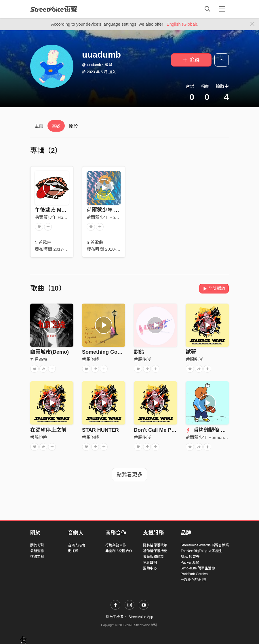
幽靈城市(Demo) (49, 352)
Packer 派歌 (190, 562)
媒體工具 (37, 557)
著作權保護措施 (155, 551)
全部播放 (214, 288)
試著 (191, 352)
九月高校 (39, 359)
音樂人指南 (77, 545)
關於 (73, 126)
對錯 (139, 352)
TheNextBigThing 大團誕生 (201, 551)
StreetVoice (54, 9)
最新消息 (37, 551)
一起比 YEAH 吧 (193, 580)
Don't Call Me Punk (157, 430)
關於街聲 (37, 545)
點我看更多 (129, 475)
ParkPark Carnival (195, 574)
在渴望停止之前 (48, 430)
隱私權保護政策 (155, 545)
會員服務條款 (153, 557)
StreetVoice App (141, 617)
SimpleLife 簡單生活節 (198, 568)
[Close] (253, 24)
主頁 (39, 126)
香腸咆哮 (91, 359)
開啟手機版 (115, 617)
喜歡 (56, 126)
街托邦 (73, 551)
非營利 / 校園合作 (119, 551)
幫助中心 (150, 568)
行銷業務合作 (116, 545)
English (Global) (182, 24)
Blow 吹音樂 (190, 557)
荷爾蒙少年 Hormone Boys (60, 217)
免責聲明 (150, 562)
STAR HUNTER (100, 430)
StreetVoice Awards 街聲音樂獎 (205, 545)
